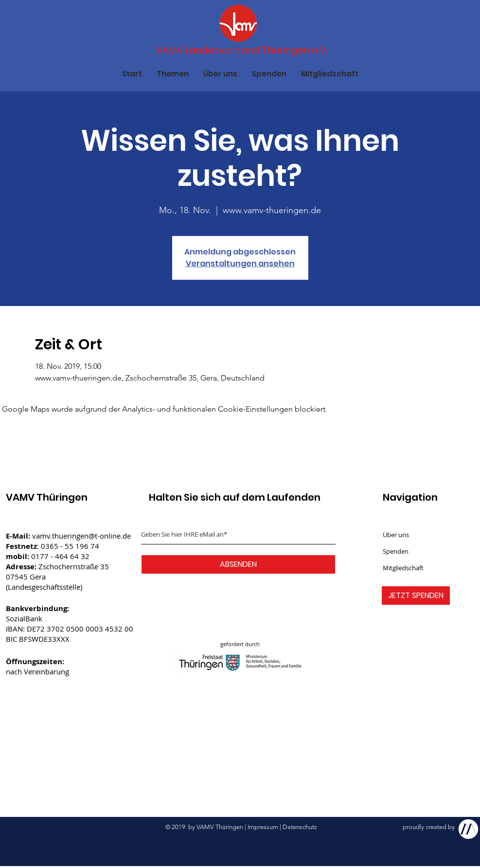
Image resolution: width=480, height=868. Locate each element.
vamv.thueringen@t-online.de (81, 536)
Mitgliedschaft (403, 568)
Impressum (263, 827)
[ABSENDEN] (238, 564)
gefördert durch (240, 644)
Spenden (396, 551)
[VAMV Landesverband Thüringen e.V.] (242, 50)
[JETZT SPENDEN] (416, 596)
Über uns (396, 535)
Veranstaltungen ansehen (240, 263)
